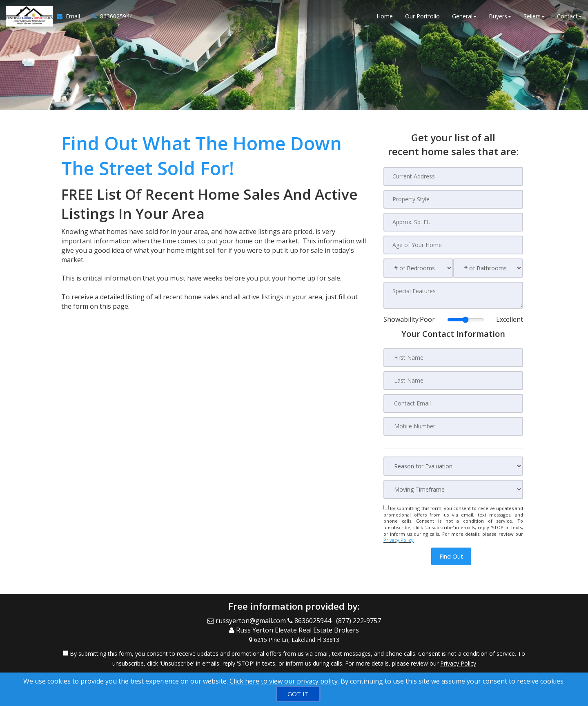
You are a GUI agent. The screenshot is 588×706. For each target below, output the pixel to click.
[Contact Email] (453, 403)
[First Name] (453, 358)
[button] (451, 556)
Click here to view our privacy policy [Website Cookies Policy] (284, 681)
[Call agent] (109, 16)
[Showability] (465, 320)
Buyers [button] (500, 16)
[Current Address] (453, 176)
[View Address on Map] (294, 640)
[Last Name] (453, 381)
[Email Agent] (71, 16)
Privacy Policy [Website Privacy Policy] (399, 540)
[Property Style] (453, 199)
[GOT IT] (298, 694)
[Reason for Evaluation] (453, 466)
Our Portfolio (422, 16)
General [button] (464, 16)
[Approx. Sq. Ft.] (453, 222)
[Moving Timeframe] (453, 489)
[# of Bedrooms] (418, 268)
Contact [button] (569, 16)
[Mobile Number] (453, 426)
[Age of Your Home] (453, 245)
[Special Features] (453, 295)
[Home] (28, 16)
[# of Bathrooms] (488, 268)
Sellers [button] (534, 16)
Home (385, 16)
